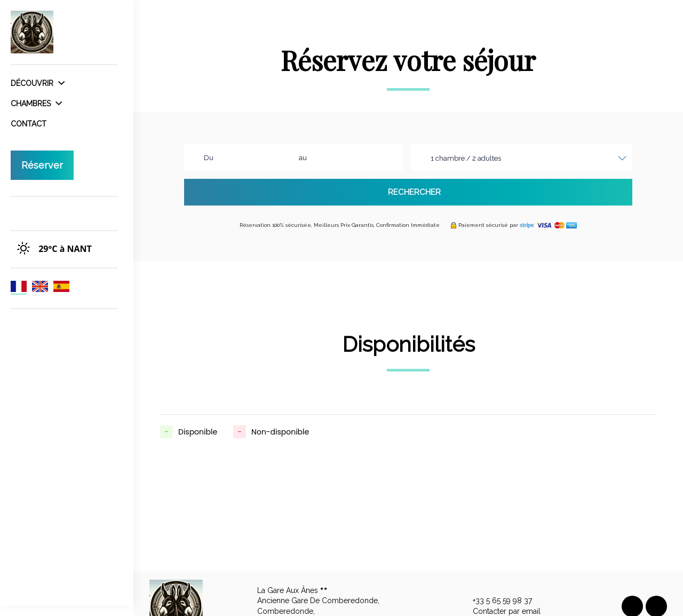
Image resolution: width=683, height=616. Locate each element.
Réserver (42, 165)
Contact (29, 124)
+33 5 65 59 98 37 (496, 601)
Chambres (36, 104)
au (303, 158)
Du (209, 158)
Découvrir (38, 83)
